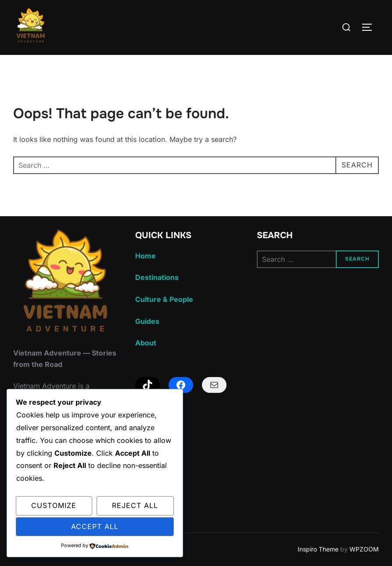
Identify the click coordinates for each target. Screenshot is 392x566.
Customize (54, 505)
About (146, 343)
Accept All (95, 526)
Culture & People (164, 299)
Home (146, 256)
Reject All (135, 505)
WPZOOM (364, 549)
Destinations (157, 277)
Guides (147, 321)
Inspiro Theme (318, 549)
